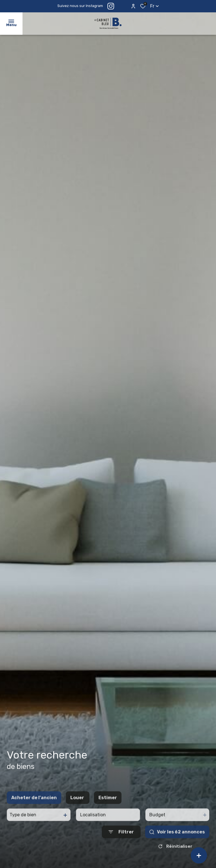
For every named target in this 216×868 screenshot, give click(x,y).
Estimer (108, 803)
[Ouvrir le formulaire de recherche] (121, 838)
